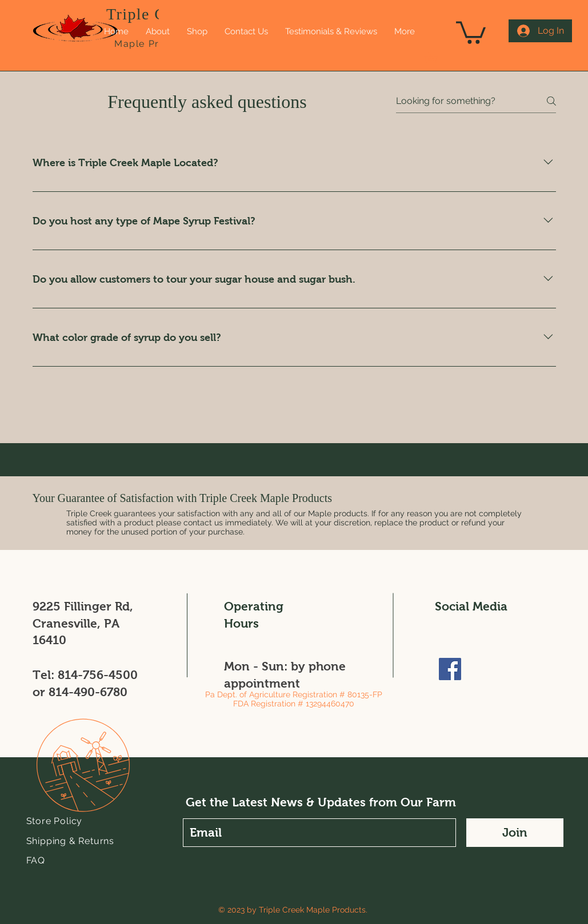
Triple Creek (151, 14)
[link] (471, 31)
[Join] (515, 833)
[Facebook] (450, 669)
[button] (436, 58)
